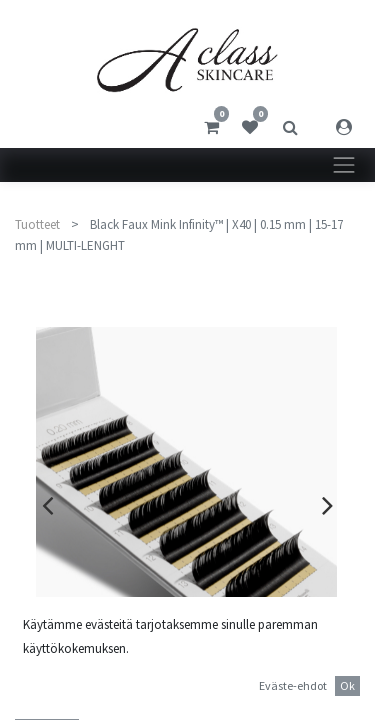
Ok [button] (347, 685)
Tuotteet (37, 224)
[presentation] (47, 505)
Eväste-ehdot (293, 685)
